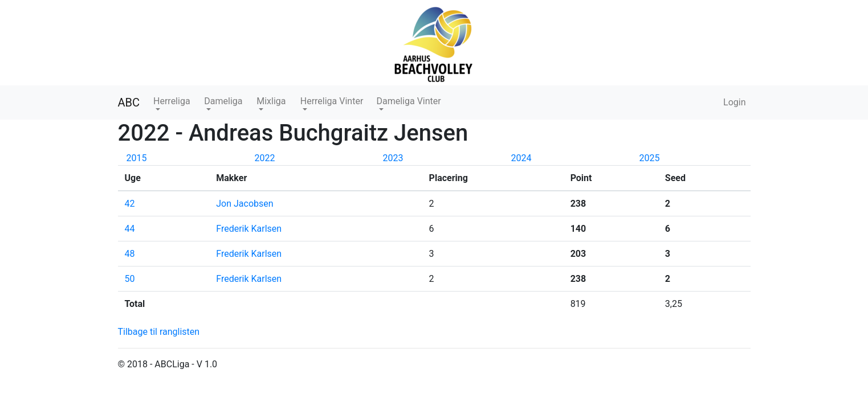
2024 (521, 158)
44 (130, 229)
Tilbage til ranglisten (159, 332)
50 (130, 279)
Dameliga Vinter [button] (408, 101)
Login (734, 102)
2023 (393, 158)
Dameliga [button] (223, 101)
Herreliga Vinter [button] (332, 101)
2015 (137, 158)
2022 (265, 158)
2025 (650, 158)
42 (130, 204)
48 (130, 254)
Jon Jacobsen (246, 204)
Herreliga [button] (172, 101)
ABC (129, 102)
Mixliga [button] (271, 101)
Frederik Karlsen (249, 229)
